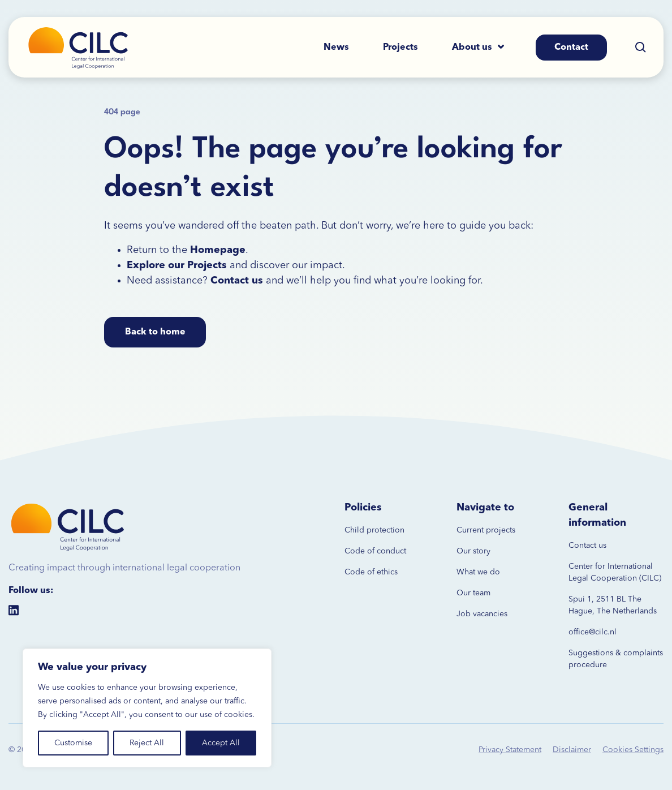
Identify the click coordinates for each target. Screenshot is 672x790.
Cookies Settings (633, 750)
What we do (478, 572)
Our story (473, 551)
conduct (390, 551)
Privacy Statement (510, 750)
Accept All (221, 743)
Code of (359, 551)
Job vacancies (482, 614)
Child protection (374, 530)
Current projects (486, 530)
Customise (73, 743)
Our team (473, 593)
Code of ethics (371, 572)
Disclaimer (572, 750)
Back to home (155, 332)
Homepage (218, 250)
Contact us (587, 546)
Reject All (147, 743)
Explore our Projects (177, 265)
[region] (147, 708)
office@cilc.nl (593, 632)
